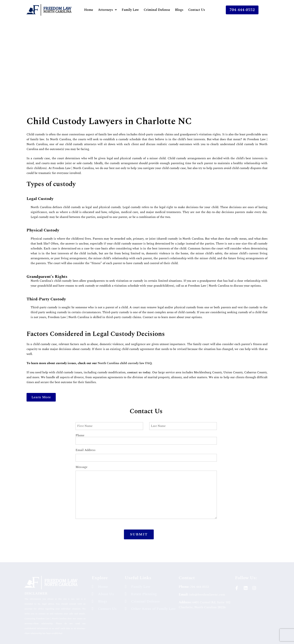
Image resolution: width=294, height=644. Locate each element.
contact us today (139, 372)
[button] (107, 10)
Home (89, 10)
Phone (146, 436)
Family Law (130, 10)
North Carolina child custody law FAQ (125, 363)
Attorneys (107, 10)
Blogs (179, 10)
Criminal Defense (157, 10)
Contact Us (197, 10)
